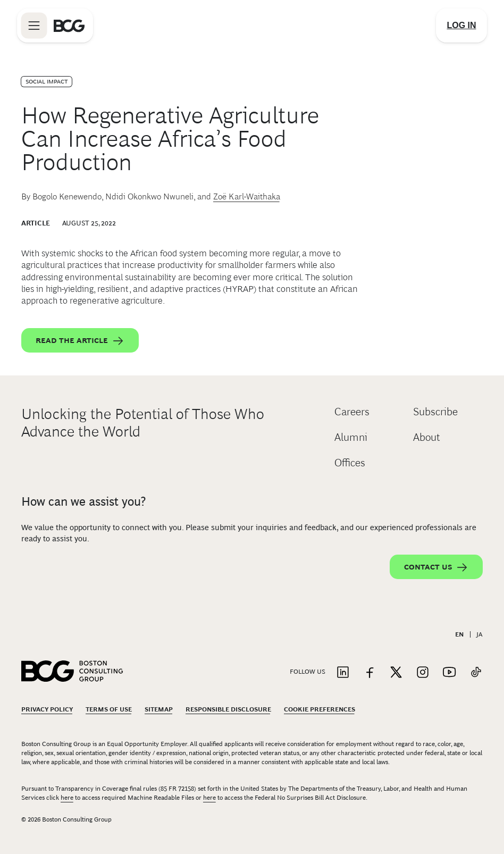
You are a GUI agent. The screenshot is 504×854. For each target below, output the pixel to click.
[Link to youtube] (449, 673)
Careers (352, 412)
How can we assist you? (83, 501)
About (427, 437)
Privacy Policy (47, 709)
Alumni (351, 437)
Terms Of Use (109, 709)
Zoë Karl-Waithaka (247, 196)
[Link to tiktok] (476, 673)
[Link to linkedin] (343, 673)
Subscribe (435, 412)
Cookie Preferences (320, 709)
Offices (350, 463)
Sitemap (159, 709)
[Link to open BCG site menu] (34, 26)
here (67, 798)
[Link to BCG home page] (69, 26)
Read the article (80, 341)
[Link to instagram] (423, 673)
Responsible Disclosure (228, 709)
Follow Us (308, 672)
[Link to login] (461, 26)
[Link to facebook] (369, 673)
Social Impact (47, 81)
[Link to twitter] (396, 673)
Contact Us (436, 567)
